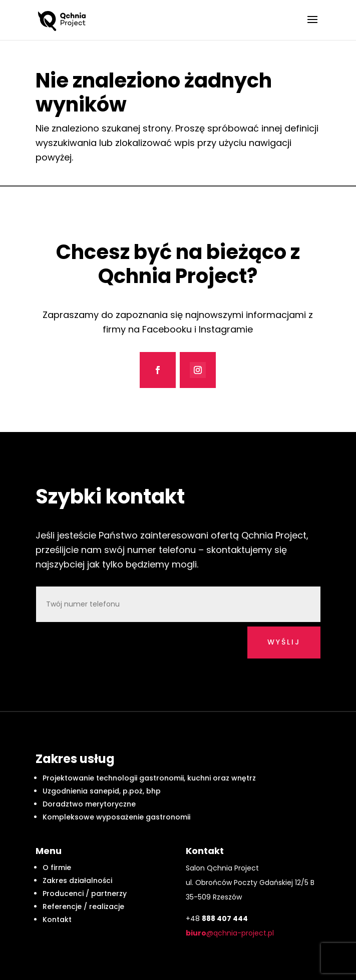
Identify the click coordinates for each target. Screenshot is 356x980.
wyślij (284, 642)
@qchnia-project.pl (230, 933)
